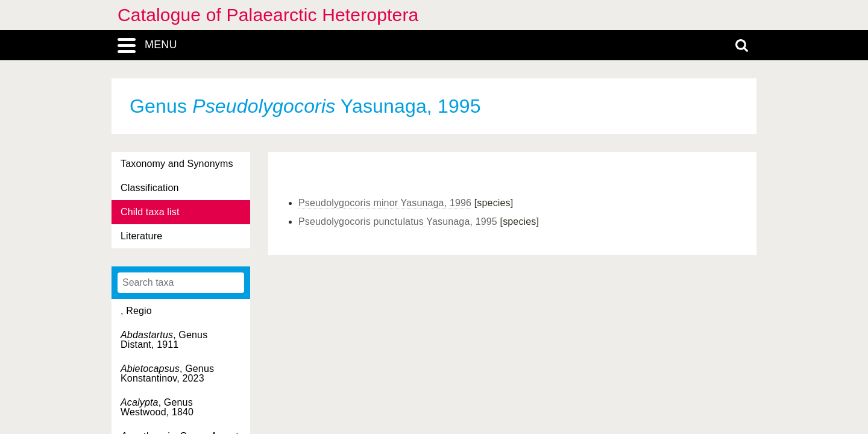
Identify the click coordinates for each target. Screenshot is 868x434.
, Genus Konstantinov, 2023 (167, 373)
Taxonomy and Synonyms (177, 164)
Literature (141, 236)
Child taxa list (150, 212)
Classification (150, 188)
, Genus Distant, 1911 (164, 340)
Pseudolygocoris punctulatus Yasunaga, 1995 (398, 222)
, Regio (136, 311)
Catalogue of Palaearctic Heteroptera (268, 15)
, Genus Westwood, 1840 (157, 407)
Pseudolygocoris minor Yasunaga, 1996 (385, 203)
